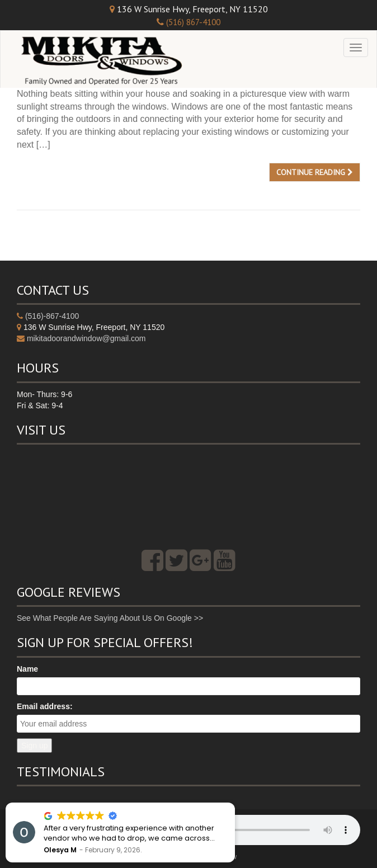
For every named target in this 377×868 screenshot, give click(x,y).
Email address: (45, 706)
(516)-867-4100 (52, 316)
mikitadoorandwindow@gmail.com (86, 338)
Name (27, 669)
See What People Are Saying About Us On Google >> (110, 618)
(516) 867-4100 (193, 22)
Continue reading (315, 172)
